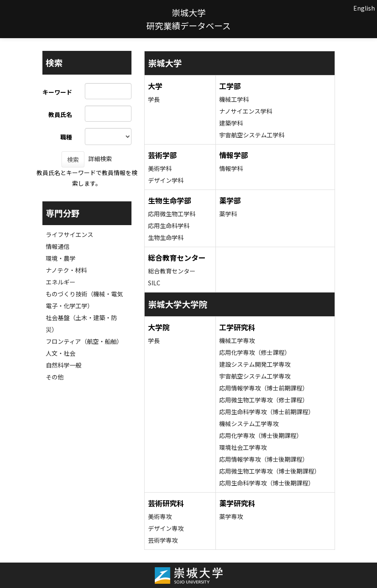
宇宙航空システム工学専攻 (255, 376)
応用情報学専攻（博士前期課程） (264, 388)
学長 (154, 99)
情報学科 (231, 168)
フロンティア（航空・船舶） (84, 341)
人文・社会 (61, 353)
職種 (66, 137)
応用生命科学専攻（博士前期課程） (267, 412)
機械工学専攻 (237, 340)
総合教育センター (172, 271)
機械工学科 (234, 99)
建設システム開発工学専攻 (255, 364)
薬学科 (228, 214)
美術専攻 (160, 516)
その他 (55, 377)
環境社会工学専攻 (243, 447)
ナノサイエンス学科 (246, 111)
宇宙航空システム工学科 (252, 135)
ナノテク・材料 (66, 270)
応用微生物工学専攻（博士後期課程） (270, 471)
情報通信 (58, 246)
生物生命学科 (166, 237)
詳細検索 (100, 159)
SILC (154, 283)
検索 (73, 159)
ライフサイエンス (70, 234)
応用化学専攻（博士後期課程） (261, 435)
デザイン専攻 (166, 528)
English (364, 8)
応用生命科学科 (169, 226)
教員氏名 (60, 114)
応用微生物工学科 (172, 214)
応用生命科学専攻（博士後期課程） (267, 483)
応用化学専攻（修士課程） (255, 352)
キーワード (57, 92)
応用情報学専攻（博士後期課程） (264, 459)
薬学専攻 (231, 516)
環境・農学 (61, 258)
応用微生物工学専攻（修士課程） (264, 400)
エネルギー (61, 282)
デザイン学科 (166, 180)
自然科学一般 (64, 365)
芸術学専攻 (163, 540)
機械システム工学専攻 (249, 424)
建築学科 (231, 123)
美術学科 (160, 168)
